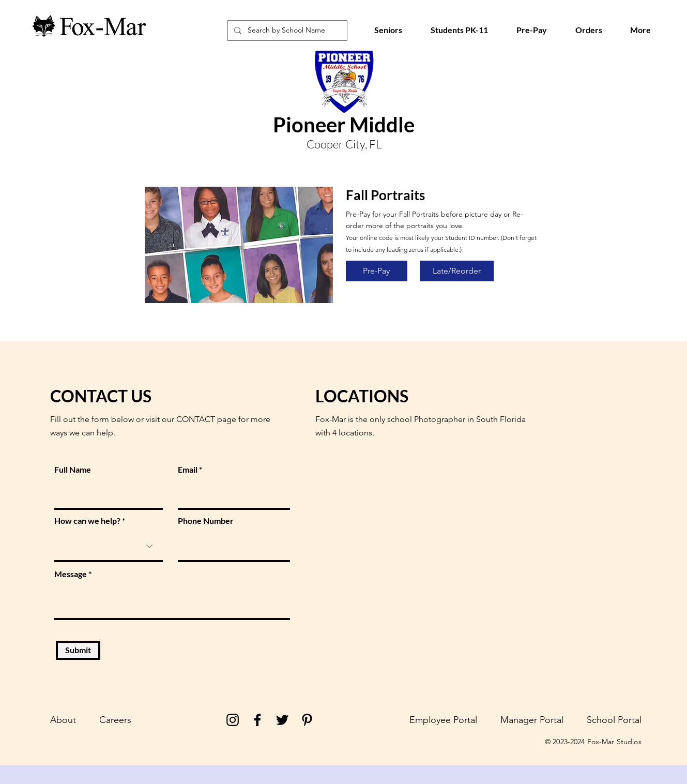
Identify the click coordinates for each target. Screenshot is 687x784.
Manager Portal (532, 720)
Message (71, 574)
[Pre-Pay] (377, 271)
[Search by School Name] (286, 31)
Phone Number (206, 521)
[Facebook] (257, 720)
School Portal (614, 720)
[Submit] (78, 650)
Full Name (73, 470)
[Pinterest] (307, 720)
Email (188, 470)
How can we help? (87, 521)
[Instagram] (233, 720)
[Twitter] (282, 720)
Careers (115, 720)
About (63, 720)
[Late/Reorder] (457, 271)
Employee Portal (443, 720)
